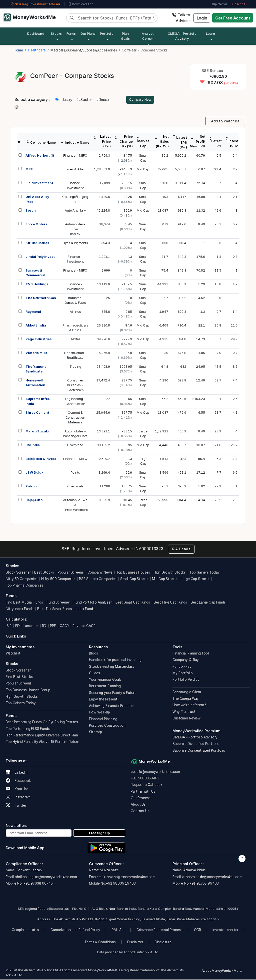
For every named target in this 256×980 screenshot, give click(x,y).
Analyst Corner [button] (148, 36)
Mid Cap (143, 170)
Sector (84, 100)
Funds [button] (71, 33)
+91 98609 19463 (121, 884)
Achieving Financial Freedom (112, 706)
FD (17, 626)
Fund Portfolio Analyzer (93, 603)
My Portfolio (182, 673)
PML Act (118, 931)
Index (103, 100)
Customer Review (186, 719)
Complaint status (25, 931)
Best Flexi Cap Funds (170, 603)
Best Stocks (44, 573)
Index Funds (85, 610)
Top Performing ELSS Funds (28, 729)
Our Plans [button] (88, 33)
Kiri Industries (37, 243)
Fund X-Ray (182, 667)
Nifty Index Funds (20, 610)
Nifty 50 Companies (22, 579)
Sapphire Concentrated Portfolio (199, 751)
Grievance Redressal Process (159, 931)
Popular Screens (71, 573)
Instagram (18, 798)
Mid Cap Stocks (165, 579)
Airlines (75, 312)
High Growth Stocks (170, 573)
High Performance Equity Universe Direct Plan (42, 736)
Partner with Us (143, 792)
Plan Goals (125, 36)
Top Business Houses (133, 573)
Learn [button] (210, 33)
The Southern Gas (41, 298)
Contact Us (140, 812)
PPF (53, 626)
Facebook (18, 781)
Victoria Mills (36, 353)
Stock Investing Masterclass (112, 667)
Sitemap (95, 733)
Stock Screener (18, 573)
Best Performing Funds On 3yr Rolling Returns (42, 723)
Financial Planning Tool (191, 654)
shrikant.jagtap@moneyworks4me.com (46, 877)
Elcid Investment (39, 184)
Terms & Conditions (100, 943)
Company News (100, 573)
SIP (9, 626)
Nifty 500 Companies (58, 579)
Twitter (16, 806)
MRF (29, 170)
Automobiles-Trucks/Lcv (75, 230)
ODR (198, 931)
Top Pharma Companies (24, 586)
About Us (138, 805)
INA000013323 (149, 549)
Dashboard (36, 33)
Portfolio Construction (107, 726)
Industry (64, 100)
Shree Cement (37, 413)
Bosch (30, 211)
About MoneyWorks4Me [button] (222, 971)
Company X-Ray (186, 660)
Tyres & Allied (75, 170)
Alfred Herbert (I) (40, 156)
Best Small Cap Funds (133, 603)
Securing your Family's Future (113, 693)
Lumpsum (31, 626)
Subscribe (238, 4)
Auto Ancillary (75, 211)
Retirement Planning (105, 687)
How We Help (99, 713)
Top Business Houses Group (28, 690)
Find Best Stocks (19, 677)
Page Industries (38, 339)
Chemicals (75, 487)
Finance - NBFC (75, 156)
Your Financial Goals (105, 680)
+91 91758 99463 (204, 884)
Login (202, 18)
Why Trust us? (184, 712)
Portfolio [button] (107, 33)
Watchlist (13, 654)
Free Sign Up (99, 833)
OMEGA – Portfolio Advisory (195, 738)
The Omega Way (186, 699)
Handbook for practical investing (115, 660)
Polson (31, 487)
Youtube (17, 790)
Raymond (33, 312)
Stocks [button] (56, 33)
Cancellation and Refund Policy (75, 931)
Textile (75, 339)
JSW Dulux (34, 473)
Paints (75, 473)
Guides (94, 673)
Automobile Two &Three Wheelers (75, 505)
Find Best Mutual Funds (24, 603)
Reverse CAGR (84, 626)
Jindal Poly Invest (40, 257)
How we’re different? (189, 706)
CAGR (64, 626)
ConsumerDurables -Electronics (75, 386)
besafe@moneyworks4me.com (155, 772)
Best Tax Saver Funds (55, 610)
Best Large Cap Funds (208, 603)
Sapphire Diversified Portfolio (196, 744)
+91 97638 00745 (38, 884)
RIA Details (181, 549)
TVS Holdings (37, 285)
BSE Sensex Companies (98, 579)
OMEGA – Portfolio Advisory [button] (182, 36)
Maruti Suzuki (37, 432)
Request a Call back (146, 785)
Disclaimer (135, 943)
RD (44, 626)
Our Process (140, 798)
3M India (33, 445)
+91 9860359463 (145, 779)
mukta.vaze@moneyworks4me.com (127, 877)
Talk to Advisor (181, 18)
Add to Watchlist (225, 122)
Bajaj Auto (34, 500)
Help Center (219, 4)
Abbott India (36, 326)
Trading (75, 367)
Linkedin (17, 773)
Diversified (75, 445)
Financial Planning (103, 719)
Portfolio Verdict (186, 680)
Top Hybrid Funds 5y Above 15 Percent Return (43, 742)
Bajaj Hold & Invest (41, 459)
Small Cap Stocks (134, 579)
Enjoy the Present (103, 700)
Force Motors (36, 225)
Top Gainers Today (204, 573)
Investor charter (225, 931)
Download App (81, 4)
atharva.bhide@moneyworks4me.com (212, 877)
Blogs (93, 654)
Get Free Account (233, 18)
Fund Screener (58, 603)
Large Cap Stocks (195, 579)
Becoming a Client (187, 692)
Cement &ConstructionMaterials (75, 418)
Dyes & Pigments (75, 243)
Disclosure (163, 943)
